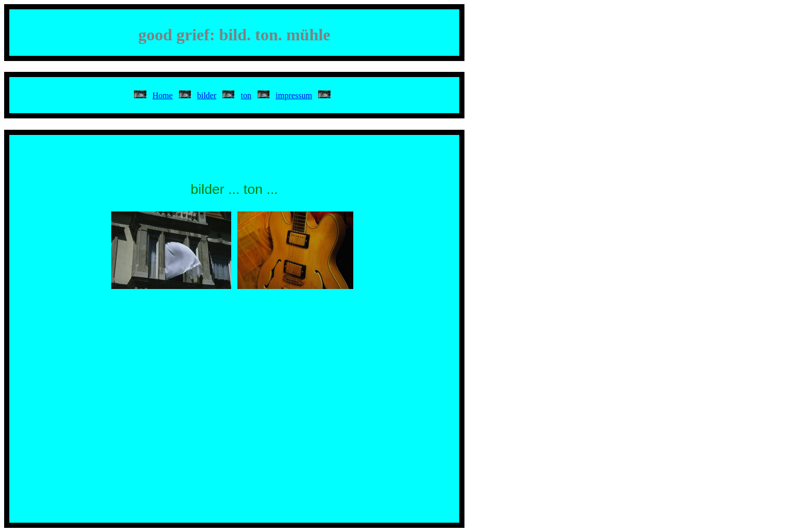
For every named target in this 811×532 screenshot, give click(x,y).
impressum (294, 95)
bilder (207, 95)
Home (163, 95)
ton (246, 95)
